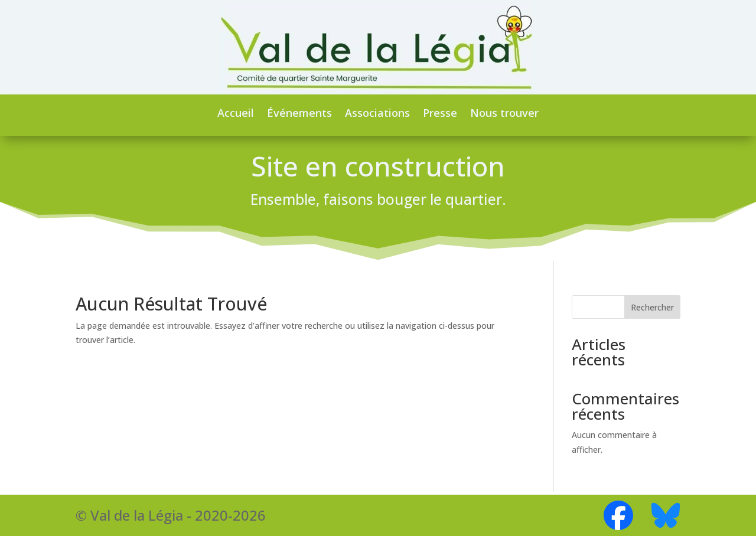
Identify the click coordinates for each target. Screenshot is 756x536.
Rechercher (652, 311)
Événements (299, 113)
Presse (440, 113)
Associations (377, 113)
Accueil (236, 113)
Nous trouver (504, 113)
